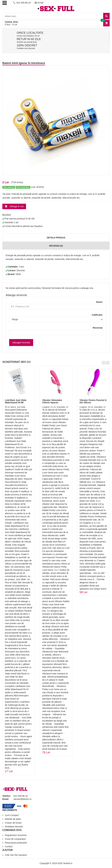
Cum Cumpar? (12, 815)
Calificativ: (97, 315)
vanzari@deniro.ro (22, 799)
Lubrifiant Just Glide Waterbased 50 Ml (16, 401)
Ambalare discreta (14, 827)
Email (39, 3)
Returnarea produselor (16, 843)
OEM (18, 274)
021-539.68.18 (22, 3)
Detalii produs (56, 238)
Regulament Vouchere (16, 835)
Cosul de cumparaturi (15, 839)
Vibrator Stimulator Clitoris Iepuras (52, 401)
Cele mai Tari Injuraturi (16, 855)
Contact (9, 846)
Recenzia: (98, 328)
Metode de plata (13, 819)
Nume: (100, 302)
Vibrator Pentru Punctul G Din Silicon (93, 401)
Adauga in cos (17, 206)
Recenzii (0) (56, 246)
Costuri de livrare (13, 823)
